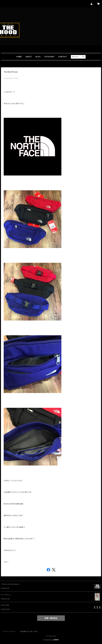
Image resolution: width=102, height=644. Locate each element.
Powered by (51, 640)
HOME (19, 57)
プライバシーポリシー (10, 631)
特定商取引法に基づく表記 (29, 631)
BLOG (38, 57)
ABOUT (29, 57)
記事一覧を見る (51, 618)
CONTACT (63, 57)
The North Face (11, 72)
